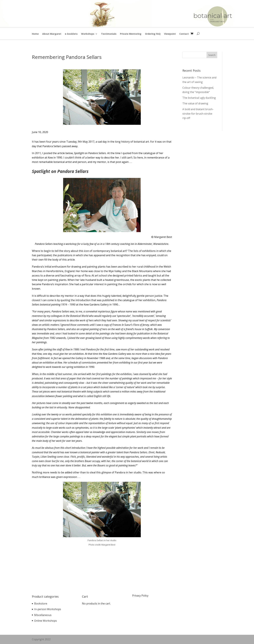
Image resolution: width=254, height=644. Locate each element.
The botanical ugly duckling (199, 98)
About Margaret (52, 34)
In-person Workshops (48, 609)
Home (35, 34)
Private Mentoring (131, 34)
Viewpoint (170, 34)
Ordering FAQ (153, 34)
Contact (184, 34)
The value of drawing (195, 103)
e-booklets (71, 34)
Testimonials (109, 34)
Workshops (88, 34)
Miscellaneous (43, 615)
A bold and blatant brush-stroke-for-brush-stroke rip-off (198, 114)
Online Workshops (46, 621)
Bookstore (41, 603)
